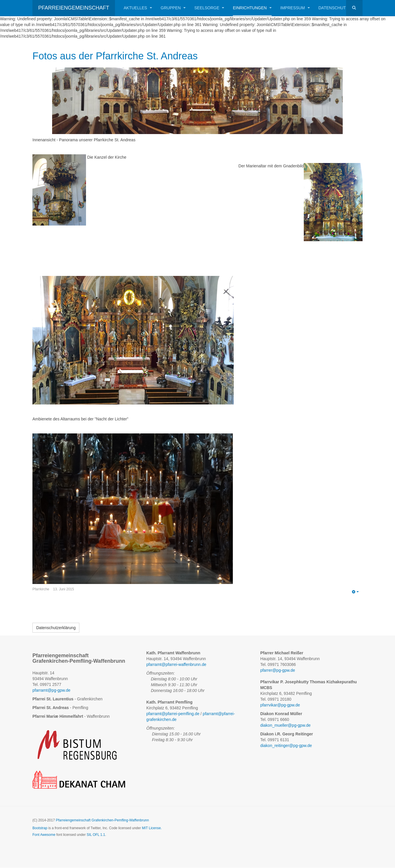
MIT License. (152, 828)
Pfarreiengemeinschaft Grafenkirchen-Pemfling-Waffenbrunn (103, 821)
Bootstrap (40, 828)
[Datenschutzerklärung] (56, 628)
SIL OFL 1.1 (96, 835)
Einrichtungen (252, 8)
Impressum (295, 8)
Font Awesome (44, 835)
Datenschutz (333, 8)
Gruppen (173, 8)
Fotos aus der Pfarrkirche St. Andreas (117, 56)
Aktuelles (138, 8)
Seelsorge (209, 8)
